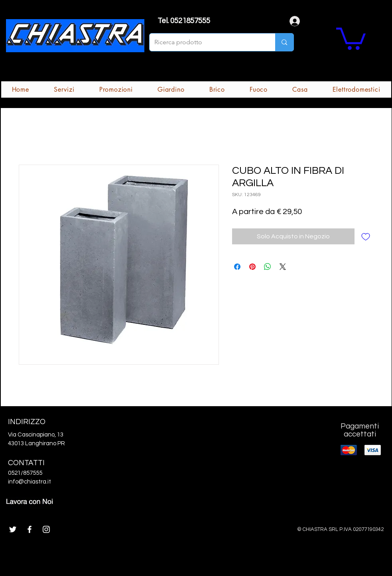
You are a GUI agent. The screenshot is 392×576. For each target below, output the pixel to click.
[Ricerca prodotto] (207, 42)
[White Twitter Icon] (13, 529)
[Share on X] (283, 267)
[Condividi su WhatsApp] (268, 267)
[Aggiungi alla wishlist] (366, 236)
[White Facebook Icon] (30, 529)
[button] (351, 37)
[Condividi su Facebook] (237, 267)
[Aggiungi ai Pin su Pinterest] (252, 267)
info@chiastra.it (30, 482)
